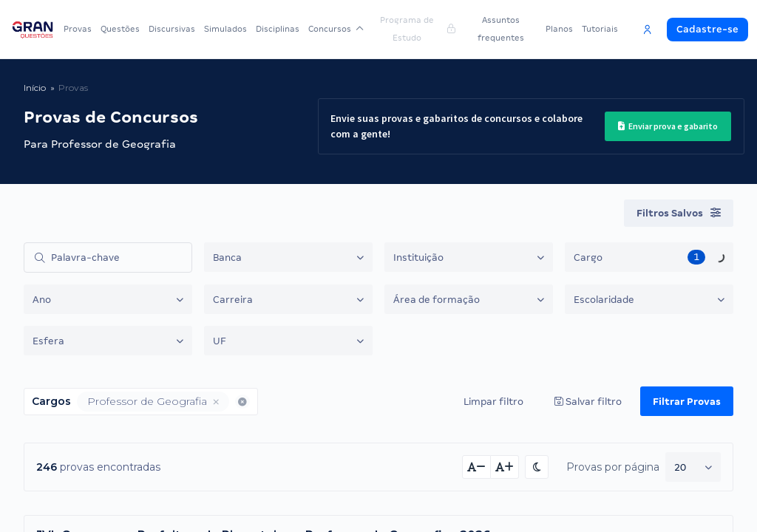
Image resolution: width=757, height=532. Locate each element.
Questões (120, 29)
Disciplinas (278, 29)
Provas (78, 29)
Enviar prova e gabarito (663, 126)
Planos (559, 29)
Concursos (334, 29)
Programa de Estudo (415, 29)
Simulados (225, 29)
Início (35, 88)
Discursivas (172, 29)
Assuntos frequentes (499, 29)
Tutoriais (600, 29)
